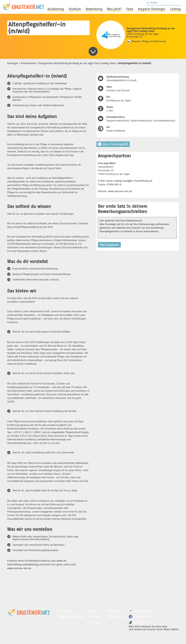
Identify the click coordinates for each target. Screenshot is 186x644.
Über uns (95, 611)
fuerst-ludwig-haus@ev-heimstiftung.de (129, 181)
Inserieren (65, 611)
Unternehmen (28, 63)
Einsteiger (13, 63)
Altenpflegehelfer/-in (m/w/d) (135, 63)
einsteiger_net (140, 611)
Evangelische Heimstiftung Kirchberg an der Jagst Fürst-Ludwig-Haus (77, 63)
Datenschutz (115, 617)
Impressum (114, 611)
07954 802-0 (114, 184)
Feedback (95, 622)
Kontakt (94, 617)
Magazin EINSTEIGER (71, 617)
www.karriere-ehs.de (19, 568)
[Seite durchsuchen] (165, 3)
